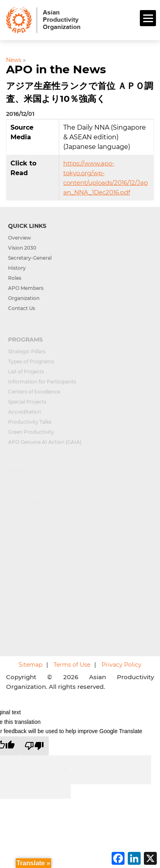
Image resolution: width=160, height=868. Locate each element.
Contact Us (22, 308)
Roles (15, 278)
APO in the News (56, 69)
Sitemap (30, 665)
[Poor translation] (34, 746)
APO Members (26, 288)
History (17, 268)
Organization (24, 298)
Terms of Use (72, 665)
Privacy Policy (122, 665)
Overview (20, 238)
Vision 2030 (22, 248)
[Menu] (148, 18)
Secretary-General (30, 258)
